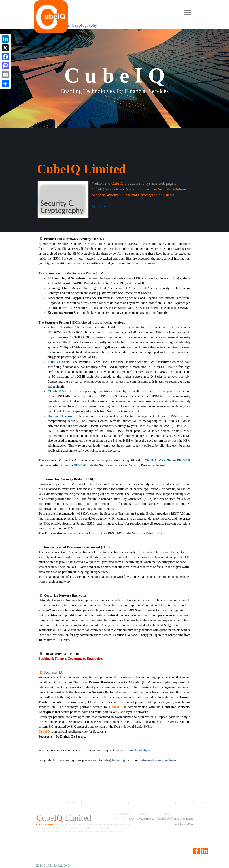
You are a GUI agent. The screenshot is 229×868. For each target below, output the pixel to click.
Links (166, 814)
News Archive (121, 814)
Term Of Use (143, 818)
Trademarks (71, 802)
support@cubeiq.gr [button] (137, 750)
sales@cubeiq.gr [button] (115, 760)
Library (144, 814)
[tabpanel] (115, 199)
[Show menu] (187, 13)
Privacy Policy (166, 818)
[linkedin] (205, 851)
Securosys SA (53, 672)
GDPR (121, 818)
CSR (204, 802)
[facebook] (197, 851)
